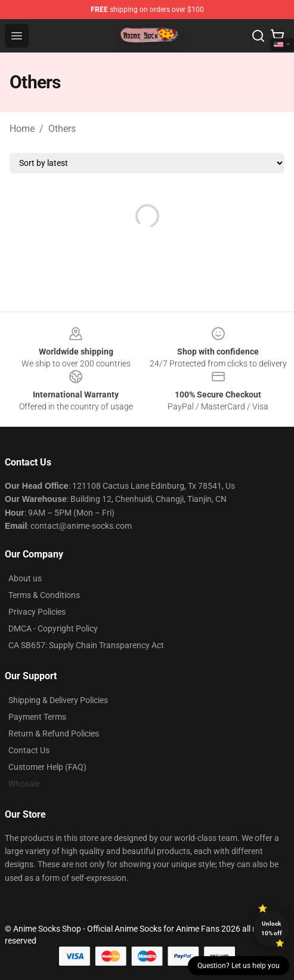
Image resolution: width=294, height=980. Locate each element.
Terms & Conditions (44, 595)
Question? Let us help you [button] (239, 966)
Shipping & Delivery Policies (58, 700)
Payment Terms (37, 717)
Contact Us (29, 750)
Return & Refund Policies (54, 734)
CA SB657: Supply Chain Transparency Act (86, 645)
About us (25, 578)
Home (22, 129)
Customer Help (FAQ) (47, 767)
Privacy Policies (37, 612)
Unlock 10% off (272, 928)
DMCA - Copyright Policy (53, 628)
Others (62, 129)
